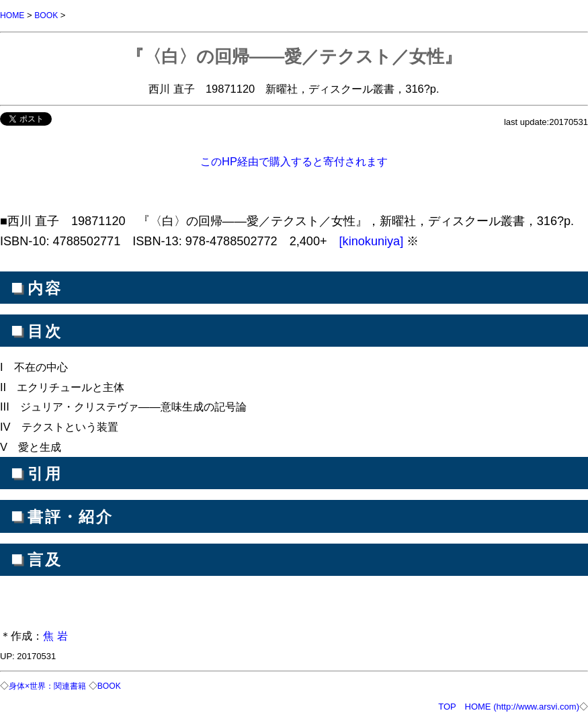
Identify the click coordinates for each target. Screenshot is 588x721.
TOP (447, 705)
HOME (13, 15)
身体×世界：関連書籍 (51, 685)
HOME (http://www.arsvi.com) (522, 705)
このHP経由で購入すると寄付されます (294, 161)
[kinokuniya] (373, 241)
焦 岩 (55, 635)
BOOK (49, 15)
